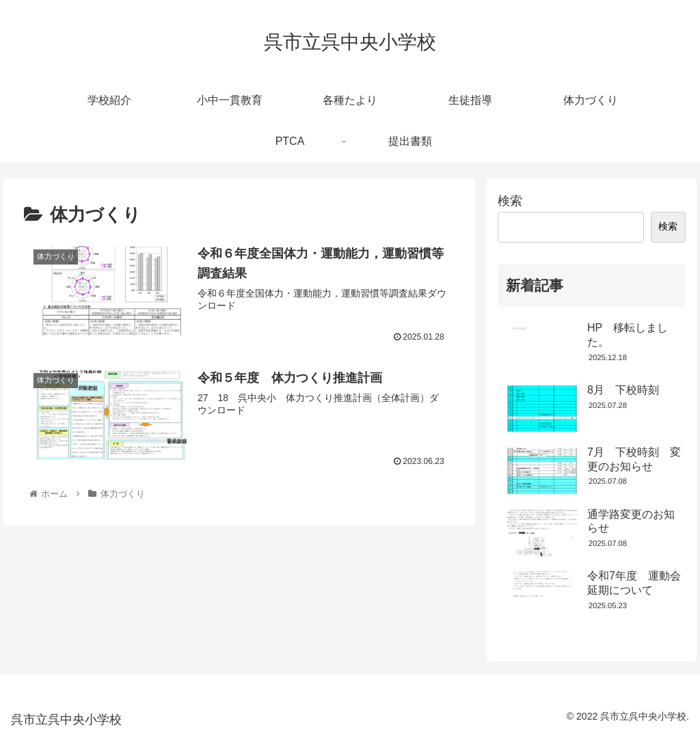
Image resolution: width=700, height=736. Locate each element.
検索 (510, 201)
